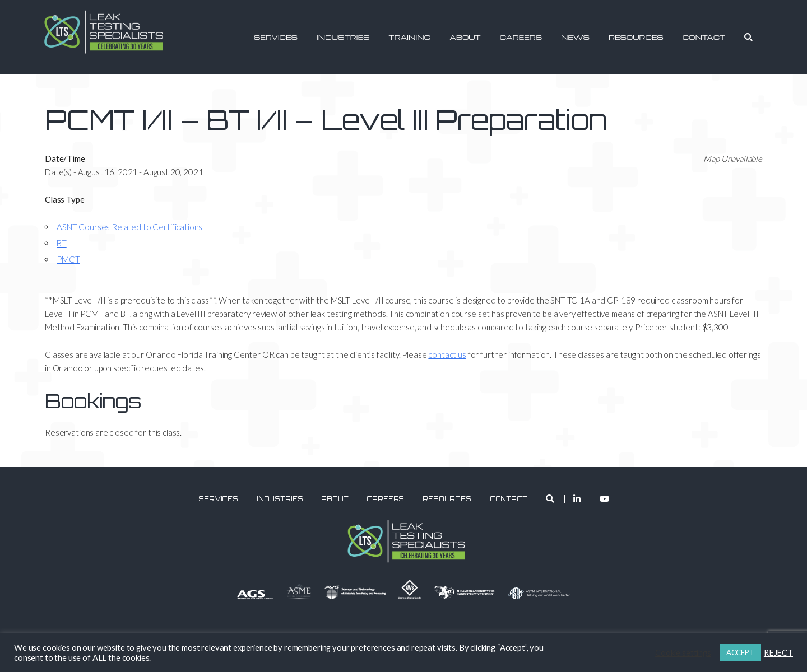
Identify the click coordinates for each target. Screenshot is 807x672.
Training (409, 37)
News (575, 37)
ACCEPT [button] (740, 652)
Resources (636, 37)
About (465, 37)
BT (62, 243)
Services (276, 37)
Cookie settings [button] (683, 653)
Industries (343, 37)
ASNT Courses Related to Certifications (129, 227)
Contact (704, 37)
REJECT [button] (778, 653)
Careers (521, 37)
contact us (447, 354)
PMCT (68, 259)
